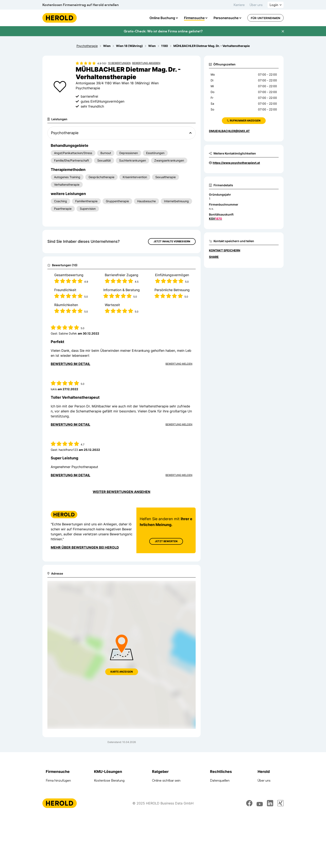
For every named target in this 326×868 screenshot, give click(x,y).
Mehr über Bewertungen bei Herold (85, 547)
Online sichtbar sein (166, 780)
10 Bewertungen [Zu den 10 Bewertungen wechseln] (119, 63)
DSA (213, 810)
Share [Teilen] (214, 257)
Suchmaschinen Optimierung (115, 825)
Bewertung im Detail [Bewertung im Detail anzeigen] (70, 364)
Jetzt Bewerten (166, 541)
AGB (213, 788)
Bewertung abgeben (146, 63)
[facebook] (249, 857)
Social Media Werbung (111, 818)
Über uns (256, 5)
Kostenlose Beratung (109, 780)
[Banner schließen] (283, 31)
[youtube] (260, 857)
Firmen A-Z (54, 795)
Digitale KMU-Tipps (166, 810)
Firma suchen (56, 788)
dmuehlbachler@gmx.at (229, 131)
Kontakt (263, 795)
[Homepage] (60, 18)
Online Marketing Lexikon (170, 818)
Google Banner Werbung (112, 810)
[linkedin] (270, 857)
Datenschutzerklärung (226, 803)
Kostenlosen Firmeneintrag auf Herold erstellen (81, 5)
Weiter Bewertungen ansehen (122, 492)
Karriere (239, 5)
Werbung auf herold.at (62, 818)
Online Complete (106, 795)
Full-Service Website (109, 788)
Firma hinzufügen (58, 780)
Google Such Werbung (111, 803)
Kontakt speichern (225, 250)
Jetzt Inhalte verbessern (172, 241)
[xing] (280, 857)
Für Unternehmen (265, 18)
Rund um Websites (166, 788)
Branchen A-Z (56, 803)
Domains (100, 833)
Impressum (218, 795)
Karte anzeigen (122, 672)
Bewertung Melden (179, 364)
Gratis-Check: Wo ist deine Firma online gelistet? (163, 31)
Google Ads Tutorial (166, 803)
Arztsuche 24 (56, 810)
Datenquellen (220, 780)
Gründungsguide (164, 825)
